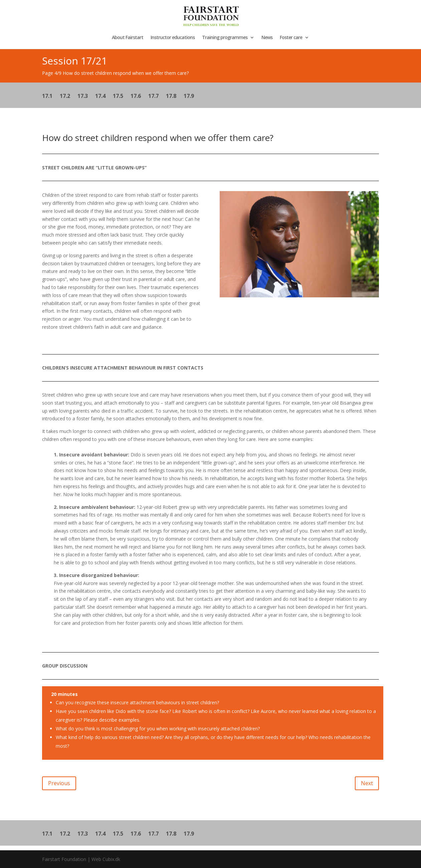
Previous (59, 783)
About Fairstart (128, 38)
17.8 (171, 97)
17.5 (118, 97)
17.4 (100, 97)
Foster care (291, 38)
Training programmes (225, 38)
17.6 (136, 97)
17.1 (47, 97)
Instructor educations (173, 38)
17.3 (83, 97)
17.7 (153, 97)
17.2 (65, 97)
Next (367, 783)
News (267, 38)
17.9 (189, 97)
